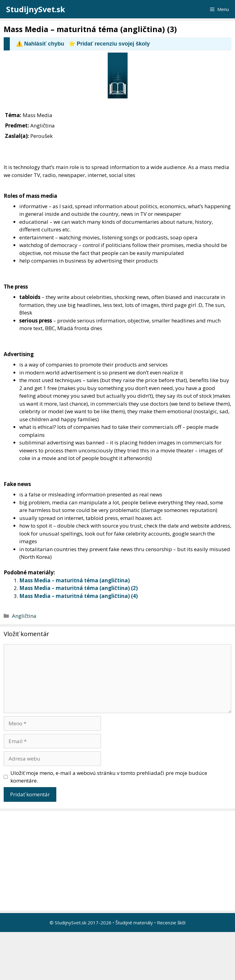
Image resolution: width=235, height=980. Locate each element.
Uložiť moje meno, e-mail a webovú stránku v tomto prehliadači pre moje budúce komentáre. (109, 777)
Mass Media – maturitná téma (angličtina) (75, 580)
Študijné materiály (134, 923)
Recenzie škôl (171, 923)
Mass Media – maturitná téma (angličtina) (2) (78, 588)
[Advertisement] (119, 861)
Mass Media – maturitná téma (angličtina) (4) (78, 596)
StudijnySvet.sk (36, 9)
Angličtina (24, 616)
